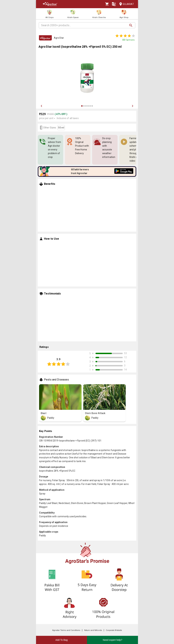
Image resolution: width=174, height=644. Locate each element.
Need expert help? (112, 640)
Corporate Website (114, 630)
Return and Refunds (93, 630)
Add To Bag (62, 640)
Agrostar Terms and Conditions (66, 630)
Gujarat (126, 4)
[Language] (114, 4)
